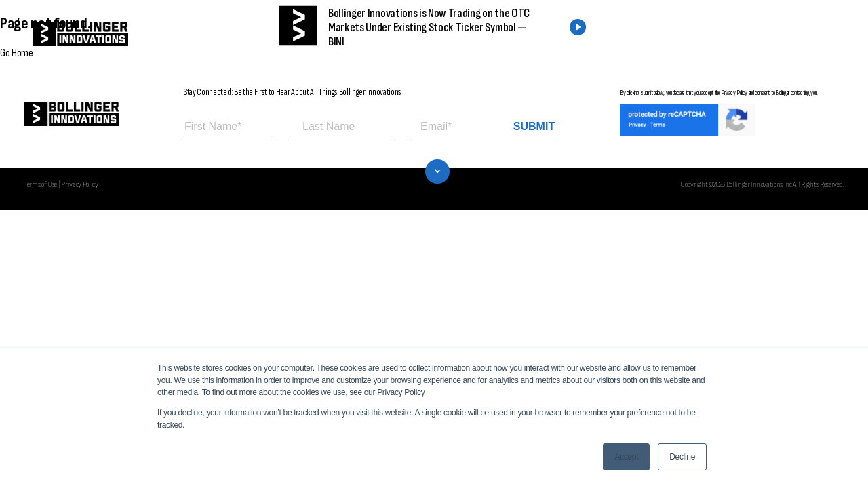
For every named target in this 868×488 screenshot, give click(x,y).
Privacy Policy (734, 93)
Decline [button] (682, 457)
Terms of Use (41, 184)
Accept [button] (626, 457)
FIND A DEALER (650, 34)
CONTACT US (754, 34)
